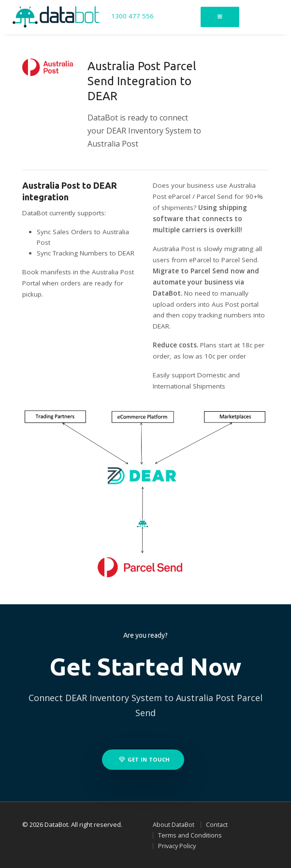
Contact (217, 825)
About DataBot (174, 825)
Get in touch (145, 759)
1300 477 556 (132, 16)
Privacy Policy (177, 846)
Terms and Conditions (190, 835)
